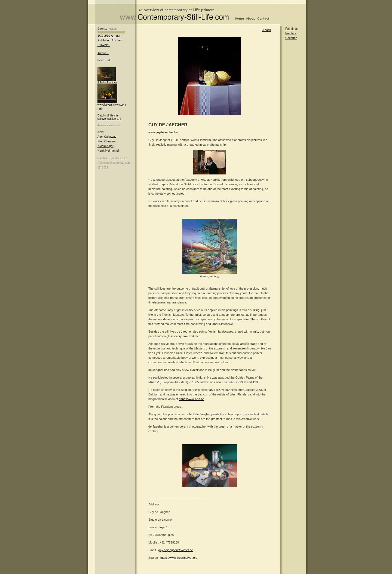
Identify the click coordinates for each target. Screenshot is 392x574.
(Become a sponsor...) (108, 125)
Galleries (291, 38)
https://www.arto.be (192, 399)
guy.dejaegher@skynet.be (176, 550)
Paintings (291, 29)
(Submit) (113, 29)
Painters (291, 33)
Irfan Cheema (107, 141)
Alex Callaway (107, 137)
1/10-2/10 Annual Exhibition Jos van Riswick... (110, 40)
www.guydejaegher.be (163, 132)
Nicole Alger (105, 146)
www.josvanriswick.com (112, 103)
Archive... (103, 53)
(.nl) (100, 109)
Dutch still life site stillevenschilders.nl (109, 117)
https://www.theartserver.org (179, 558)
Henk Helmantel (108, 151)
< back (266, 30)
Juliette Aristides (107, 81)
